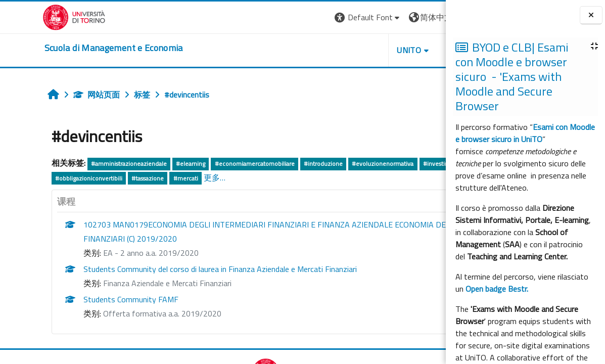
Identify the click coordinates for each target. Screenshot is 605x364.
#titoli (94, 178)
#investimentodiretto (47, 178)
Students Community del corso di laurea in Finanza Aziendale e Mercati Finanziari (183, 269)
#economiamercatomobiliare (217, 164)
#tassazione (203, 178)
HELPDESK (385, 50)
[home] (71, 48)
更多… (270, 177)
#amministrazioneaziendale (91, 164)
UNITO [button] (328, 50)
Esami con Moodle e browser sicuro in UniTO (525, 133)
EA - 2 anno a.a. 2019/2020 (113, 253)
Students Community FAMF (94, 299)
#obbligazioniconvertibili (144, 178)
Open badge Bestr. (497, 289)
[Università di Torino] (32, 16)
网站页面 (59, 95)
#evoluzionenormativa (346, 164)
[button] (286, 17)
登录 (430, 17)
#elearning (154, 164)
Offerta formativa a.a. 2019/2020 (125, 313)
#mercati (241, 178)
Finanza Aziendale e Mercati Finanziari (130, 283)
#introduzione (286, 164)
